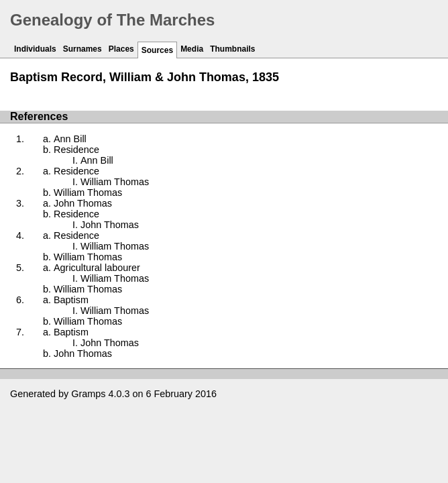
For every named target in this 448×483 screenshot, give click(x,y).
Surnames (82, 49)
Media (192, 49)
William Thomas (115, 182)
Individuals (35, 49)
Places (121, 49)
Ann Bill (70, 139)
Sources (157, 50)
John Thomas (83, 203)
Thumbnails (232, 49)
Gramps (88, 394)
